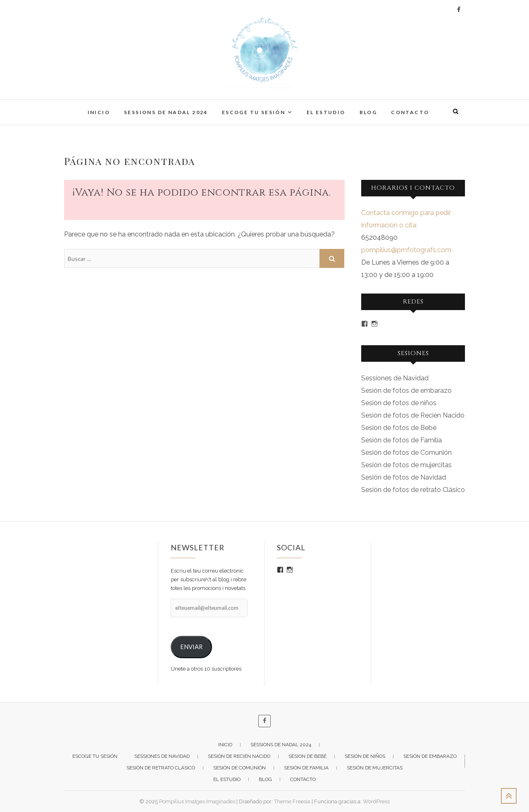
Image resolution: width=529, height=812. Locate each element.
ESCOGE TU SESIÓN (254, 112)
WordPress (376, 801)
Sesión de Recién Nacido (239, 756)
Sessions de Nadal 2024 (166, 112)
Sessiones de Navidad (395, 378)
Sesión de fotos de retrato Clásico (413, 490)
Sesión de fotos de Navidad (404, 477)
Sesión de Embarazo (430, 756)
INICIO (99, 112)
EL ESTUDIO (326, 112)
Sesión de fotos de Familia (402, 440)
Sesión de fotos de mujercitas (406, 465)
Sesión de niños (365, 756)
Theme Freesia (292, 801)
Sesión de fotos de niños (399, 403)
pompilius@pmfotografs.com (406, 250)
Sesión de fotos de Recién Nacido (413, 415)
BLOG (368, 112)
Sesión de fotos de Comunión (406, 453)
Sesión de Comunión (239, 768)
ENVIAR (191, 647)
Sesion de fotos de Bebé (399, 428)
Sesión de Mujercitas (375, 768)
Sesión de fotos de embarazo (406, 390)
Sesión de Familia (306, 768)
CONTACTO (410, 112)
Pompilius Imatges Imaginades (197, 801)
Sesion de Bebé (307, 756)
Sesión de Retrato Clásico (161, 768)
